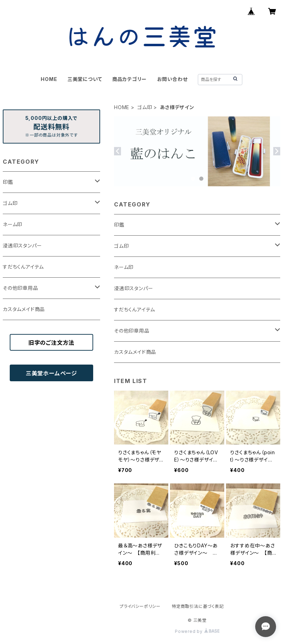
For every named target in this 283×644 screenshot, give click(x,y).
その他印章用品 (132, 331)
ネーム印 (124, 267)
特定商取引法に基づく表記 (198, 606)
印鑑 (119, 225)
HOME (49, 79)
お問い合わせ (172, 79)
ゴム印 (145, 107)
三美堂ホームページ (51, 373)
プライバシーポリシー (140, 606)
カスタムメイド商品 (135, 352)
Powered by (197, 631)
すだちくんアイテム (135, 309)
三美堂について (85, 79)
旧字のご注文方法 (51, 343)
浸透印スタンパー (134, 288)
